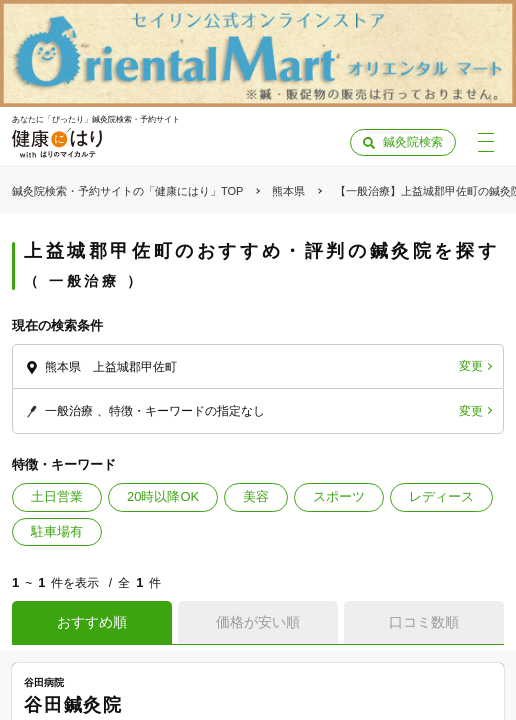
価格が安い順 (258, 622)
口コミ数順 (424, 622)
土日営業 (57, 496)
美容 (256, 496)
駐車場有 (57, 531)
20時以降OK (163, 496)
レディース (441, 496)
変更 (471, 366)
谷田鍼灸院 (73, 705)
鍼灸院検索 (413, 142)
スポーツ (339, 496)
